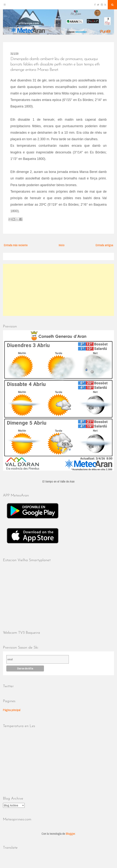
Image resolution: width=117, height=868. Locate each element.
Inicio (62, 245)
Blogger (70, 834)
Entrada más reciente (16, 245)
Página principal (12, 710)
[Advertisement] (58, 290)
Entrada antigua (104, 245)
